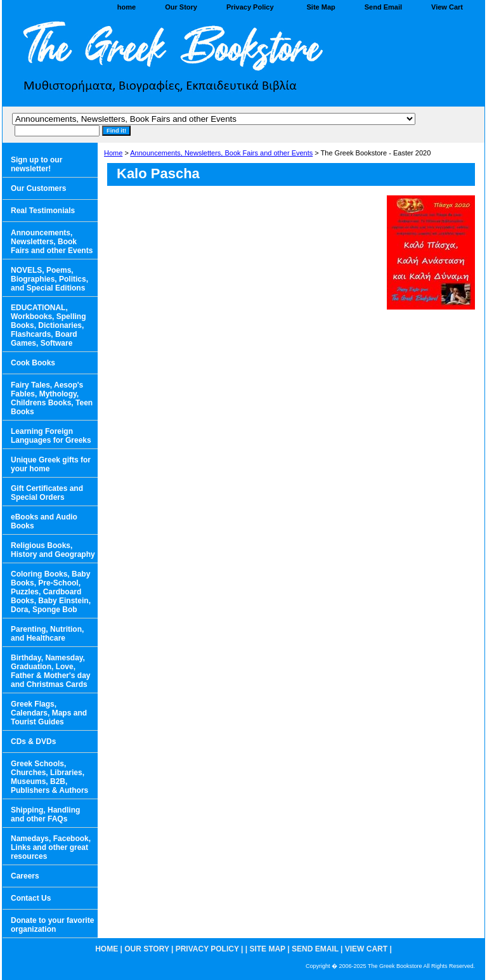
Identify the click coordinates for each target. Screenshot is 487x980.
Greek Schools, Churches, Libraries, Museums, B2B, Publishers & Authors (49, 777)
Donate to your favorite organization (52, 925)
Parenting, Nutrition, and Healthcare (47, 634)
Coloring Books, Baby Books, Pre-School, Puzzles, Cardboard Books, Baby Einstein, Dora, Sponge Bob (51, 592)
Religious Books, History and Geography (53, 550)
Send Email (383, 7)
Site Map (321, 7)
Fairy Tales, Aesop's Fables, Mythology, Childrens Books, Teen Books (52, 398)
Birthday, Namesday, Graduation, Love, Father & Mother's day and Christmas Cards (51, 671)
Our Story (181, 7)
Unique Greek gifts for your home (51, 464)
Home (113, 153)
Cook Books (33, 363)
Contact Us (31, 898)
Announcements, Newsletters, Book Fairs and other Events (221, 153)
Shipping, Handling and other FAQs (45, 814)
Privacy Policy (250, 7)
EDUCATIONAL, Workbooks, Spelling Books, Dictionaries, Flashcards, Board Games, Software (48, 325)
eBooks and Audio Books (44, 521)
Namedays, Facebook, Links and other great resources (51, 847)
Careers (25, 876)
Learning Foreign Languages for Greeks (51, 436)
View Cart (447, 7)
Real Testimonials (43, 211)
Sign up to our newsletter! (36, 164)
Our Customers (38, 188)
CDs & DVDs (33, 742)
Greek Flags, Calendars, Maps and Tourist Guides (49, 713)
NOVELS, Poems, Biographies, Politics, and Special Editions (49, 279)
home (127, 7)
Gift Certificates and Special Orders (47, 493)
